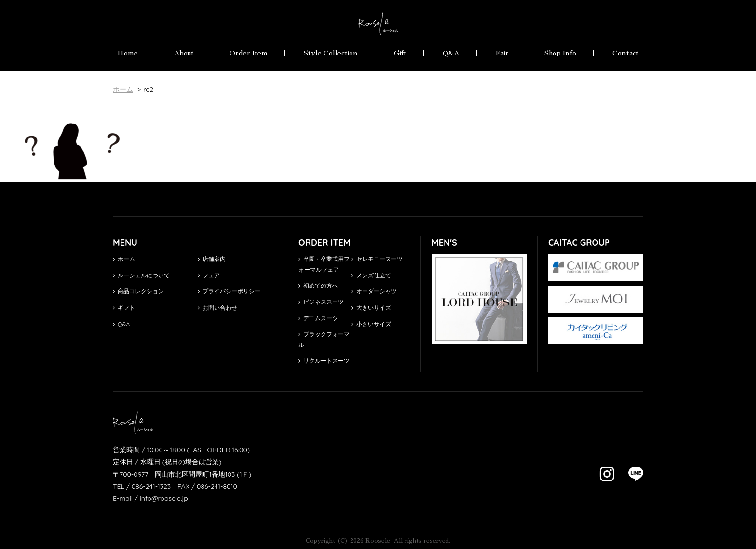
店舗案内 (212, 259)
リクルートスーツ (324, 361)
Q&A (451, 53)
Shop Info (560, 53)
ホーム (124, 259)
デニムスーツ (318, 318)
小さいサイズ (371, 324)
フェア (209, 275)
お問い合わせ (217, 308)
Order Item (249, 53)
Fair (502, 53)
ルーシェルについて (141, 275)
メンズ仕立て (371, 275)
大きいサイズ (371, 308)
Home (128, 53)
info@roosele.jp (164, 498)
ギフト (124, 308)
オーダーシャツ (374, 291)
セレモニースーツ (377, 259)
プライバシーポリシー (229, 291)
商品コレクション (138, 291)
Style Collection (331, 53)
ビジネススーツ (321, 302)
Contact (626, 53)
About (184, 53)
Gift (400, 53)
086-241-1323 (151, 486)
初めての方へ (318, 285)
